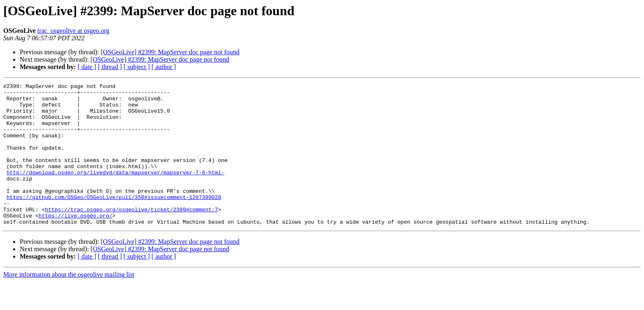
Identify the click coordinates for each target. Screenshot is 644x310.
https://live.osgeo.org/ (75, 243)
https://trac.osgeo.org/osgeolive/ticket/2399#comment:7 (131, 235)
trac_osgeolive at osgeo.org (73, 31)
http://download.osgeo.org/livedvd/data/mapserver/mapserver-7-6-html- (115, 191)
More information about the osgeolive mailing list (69, 303)
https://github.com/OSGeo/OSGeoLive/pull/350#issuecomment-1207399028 (114, 220)
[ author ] (164, 67)
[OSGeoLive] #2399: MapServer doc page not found (170, 52)
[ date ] (87, 67)
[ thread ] (110, 67)
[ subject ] (137, 67)
